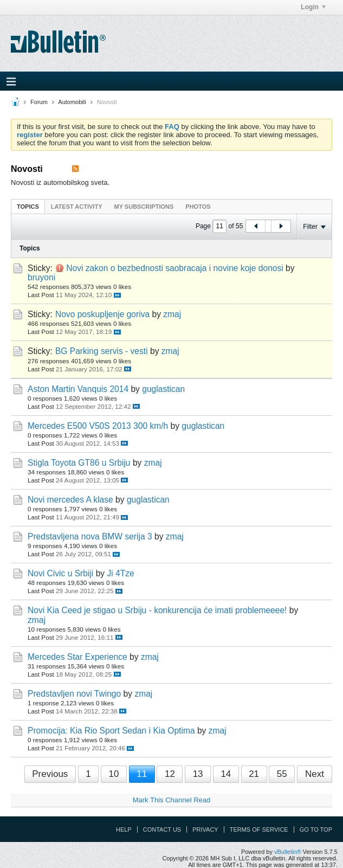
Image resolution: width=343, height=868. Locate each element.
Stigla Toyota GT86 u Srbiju (79, 463)
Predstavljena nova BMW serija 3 (90, 536)
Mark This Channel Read (172, 800)
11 (142, 774)
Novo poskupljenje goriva (102, 314)
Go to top (316, 830)
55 (282, 774)
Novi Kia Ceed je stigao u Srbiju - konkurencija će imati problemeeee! (157, 610)
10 (114, 774)
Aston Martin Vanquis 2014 (78, 389)
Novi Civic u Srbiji (60, 573)
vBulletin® (288, 852)
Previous (50, 774)
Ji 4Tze (120, 573)
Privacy (205, 830)
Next (315, 774)
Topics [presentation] (28, 207)
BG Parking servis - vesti (102, 351)
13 (198, 774)
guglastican (163, 389)
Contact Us (162, 830)
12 (170, 774)
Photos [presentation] (198, 207)
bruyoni (41, 277)
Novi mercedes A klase (70, 500)
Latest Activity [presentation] (77, 207)
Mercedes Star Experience (77, 657)
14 (226, 774)
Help (124, 830)
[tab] (28, 206)
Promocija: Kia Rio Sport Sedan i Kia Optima (111, 731)
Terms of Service (259, 830)
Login (313, 7)
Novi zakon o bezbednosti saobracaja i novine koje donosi (175, 268)
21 (254, 774)
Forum (39, 102)
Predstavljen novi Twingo (74, 694)
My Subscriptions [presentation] (144, 207)
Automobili (72, 102)
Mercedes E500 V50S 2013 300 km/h (98, 426)
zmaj (172, 314)
